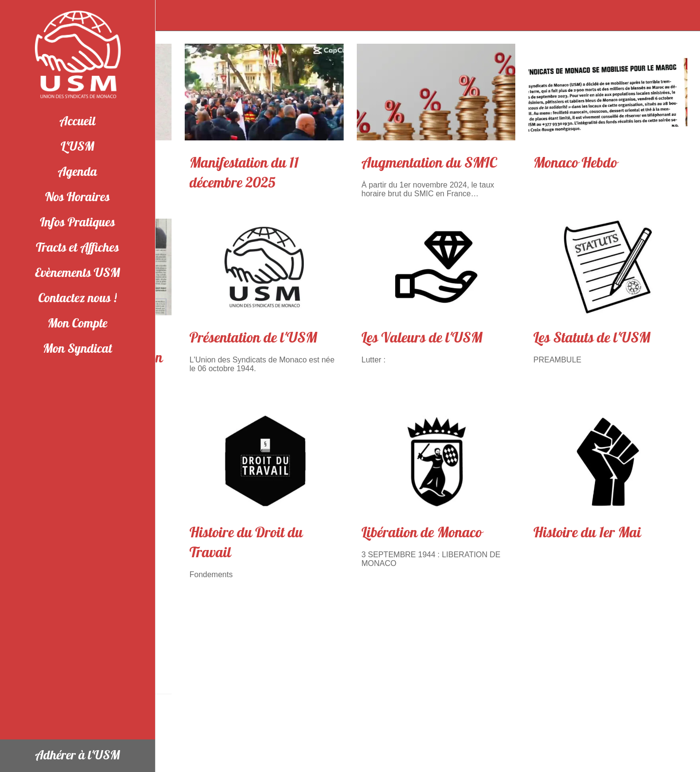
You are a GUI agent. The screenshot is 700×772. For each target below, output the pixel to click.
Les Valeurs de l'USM (422, 338)
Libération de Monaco (422, 533)
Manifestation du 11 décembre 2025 (244, 173)
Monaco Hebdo (575, 163)
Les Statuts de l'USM (592, 338)
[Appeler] (681, 16)
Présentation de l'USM (254, 338)
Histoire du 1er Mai (587, 533)
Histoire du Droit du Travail (246, 543)
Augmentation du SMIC (429, 163)
